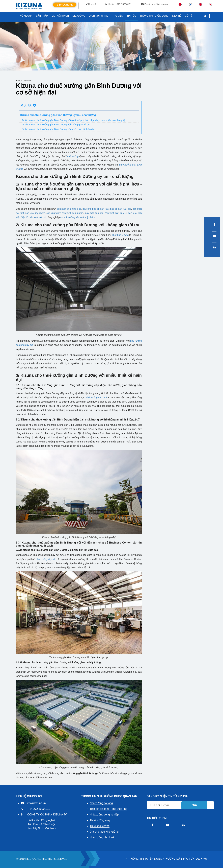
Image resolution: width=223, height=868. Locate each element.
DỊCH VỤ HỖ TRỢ (99, 16)
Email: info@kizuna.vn (154, 4)
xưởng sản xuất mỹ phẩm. (82, 217)
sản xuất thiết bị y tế (116, 213)
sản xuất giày (53, 213)
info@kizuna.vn (37, 803)
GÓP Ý (188, 16)
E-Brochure (65, 5)
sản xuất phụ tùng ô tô (69, 209)
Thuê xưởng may (100, 820)
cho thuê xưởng (120, 235)
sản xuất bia (125, 209)
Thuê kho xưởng (100, 826)
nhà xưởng (73, 156)
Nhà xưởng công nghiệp (104, 815)
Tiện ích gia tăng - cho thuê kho (108, 809)
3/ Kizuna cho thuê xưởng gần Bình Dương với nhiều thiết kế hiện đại (58, 129)
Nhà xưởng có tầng (101, 803)
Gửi (194, 805)
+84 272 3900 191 (39, 809)
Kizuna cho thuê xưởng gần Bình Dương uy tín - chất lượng (58, 115)
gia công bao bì (91, 209)
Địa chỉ (91, 4)
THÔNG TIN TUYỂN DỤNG (146, 859)
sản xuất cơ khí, (38, 217)
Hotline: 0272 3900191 (118, 4)
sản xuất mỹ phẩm (35, 213)
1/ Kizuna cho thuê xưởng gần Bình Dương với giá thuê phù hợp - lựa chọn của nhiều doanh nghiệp (74, 120)
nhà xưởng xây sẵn (46, 559)
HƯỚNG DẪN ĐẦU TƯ (179, 859)
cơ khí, (64, 217)
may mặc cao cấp (94, 213)
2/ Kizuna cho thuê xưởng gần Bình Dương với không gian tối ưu (56, 125)
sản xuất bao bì (108, 209)
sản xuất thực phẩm (73, 213)
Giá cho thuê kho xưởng (104, 832)
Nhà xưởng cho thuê (96, 397)
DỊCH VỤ (201, 859)
